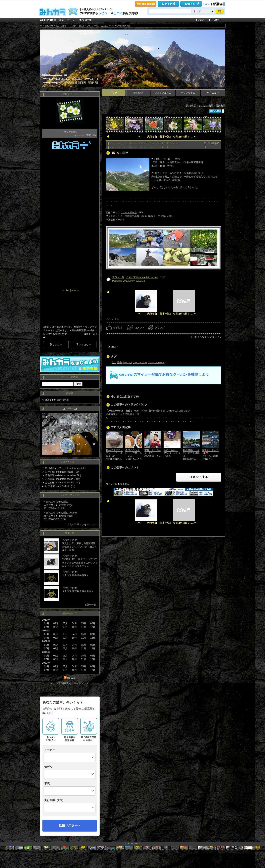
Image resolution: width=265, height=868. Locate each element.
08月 (56, 649)
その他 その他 (69, 540)
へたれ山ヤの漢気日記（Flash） (61, 513)
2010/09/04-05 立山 (119, 411)
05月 (84, 634)
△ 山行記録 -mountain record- (142, 277)
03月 (65, 634)
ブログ (73, 26)
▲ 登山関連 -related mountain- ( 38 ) (61, 475)
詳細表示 (191, 106)
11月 (84, 649)
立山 (114, 362)
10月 (74, 649)
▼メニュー (213, 93)
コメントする (199, 477)
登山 (119, 362)
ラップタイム (188, 93)
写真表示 (220, 106)
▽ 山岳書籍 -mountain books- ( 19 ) (61, 479)
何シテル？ (79, 135)
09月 (65, 638)
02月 (56, 645)
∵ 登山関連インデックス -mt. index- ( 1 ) (64, 468)
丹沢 (154, 177)
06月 (93, 645)
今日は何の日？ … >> (185, 137)
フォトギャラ (130, 213)
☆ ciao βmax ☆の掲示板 (55, 400)
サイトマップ (81, 683)
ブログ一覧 (93, 26)
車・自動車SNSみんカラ (53, 26)
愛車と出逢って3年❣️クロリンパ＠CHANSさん (210, 455)
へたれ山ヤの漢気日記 (56, 502)
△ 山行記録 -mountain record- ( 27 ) (61, 472)
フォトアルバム (163, 93)
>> (76, 409)
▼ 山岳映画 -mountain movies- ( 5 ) (61, 483)
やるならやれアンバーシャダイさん (172, 453)
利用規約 (66, 683)
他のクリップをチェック (83, 524)
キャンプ (127, 362)
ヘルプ (206, 4)
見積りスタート (70, 825)
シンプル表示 (206, 106)
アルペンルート (156, 362)
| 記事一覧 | (165, 137)
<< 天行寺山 (147, 137)
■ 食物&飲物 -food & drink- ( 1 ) (59, 486)
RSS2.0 (71, 678)
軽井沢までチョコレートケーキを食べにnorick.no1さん (114, 455)
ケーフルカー (140, 362)
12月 (93, 659)
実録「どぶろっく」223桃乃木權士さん (153, 453)
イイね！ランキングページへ (206, 337)
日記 (81, 26)
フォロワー (83, 344)
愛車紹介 (138, 93)
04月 (74, 634)
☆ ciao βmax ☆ (71, 290)
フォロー (56, 344)
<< (64, 409)
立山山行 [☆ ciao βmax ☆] (116, 26)
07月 (47, 638)
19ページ (118, 220)
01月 (47, 623)
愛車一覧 (91, 605)
